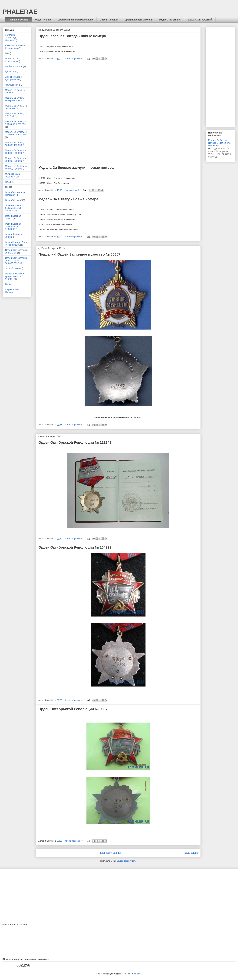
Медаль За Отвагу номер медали (15, 99)
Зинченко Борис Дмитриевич (13, 78)
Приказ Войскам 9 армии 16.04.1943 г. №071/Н (15, 276)
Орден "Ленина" (13, 200)
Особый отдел (12, 268)
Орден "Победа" (109, 20)
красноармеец (12, 85)
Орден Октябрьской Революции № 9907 (73, 709)
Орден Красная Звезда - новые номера (72, 36)
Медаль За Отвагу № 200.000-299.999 (16, 152)
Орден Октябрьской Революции (75, 20)
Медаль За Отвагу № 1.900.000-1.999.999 (16, 133)
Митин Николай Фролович (13, 175)
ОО (7, 187)
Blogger (139, 974)
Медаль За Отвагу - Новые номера (68, 199)
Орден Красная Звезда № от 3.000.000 (13, 227)
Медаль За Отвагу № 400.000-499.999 (16, 167)
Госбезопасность (14, 67)
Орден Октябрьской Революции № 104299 (75, 547)
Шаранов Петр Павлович (13, 291)
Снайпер (10, 284)
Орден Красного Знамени (139, 20)
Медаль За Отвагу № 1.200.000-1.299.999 (16, 123)
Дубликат (10, 72)
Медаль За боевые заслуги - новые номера (76, 168)
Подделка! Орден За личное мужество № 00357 (79, 254)
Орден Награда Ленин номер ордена (17, 244)
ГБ (6, 53)
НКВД (8, 182)
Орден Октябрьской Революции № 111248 (75, 442)
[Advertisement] (118, 113)
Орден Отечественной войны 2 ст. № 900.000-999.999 (17, 261)
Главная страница (18, 20)
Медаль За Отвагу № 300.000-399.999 (16, 160)
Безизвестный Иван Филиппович (15, 47)
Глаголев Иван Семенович (13, 60)
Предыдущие (190, 853)
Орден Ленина (43, 20)
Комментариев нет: (74, 58)
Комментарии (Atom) (126, 861)
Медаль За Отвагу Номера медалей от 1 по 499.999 (219, 143)
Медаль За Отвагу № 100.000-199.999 (16, 144)
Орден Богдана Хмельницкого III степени (14, 208)
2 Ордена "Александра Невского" (12, 38)
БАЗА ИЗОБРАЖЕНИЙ (200, 20)
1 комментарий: (73, 190)
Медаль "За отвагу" (170, 20)
